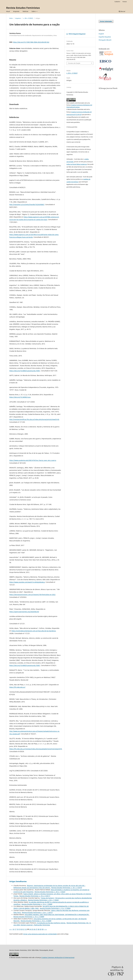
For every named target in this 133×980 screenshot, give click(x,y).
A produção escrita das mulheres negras (51, 923)
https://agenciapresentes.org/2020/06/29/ (24, 612)
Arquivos (16, 11)
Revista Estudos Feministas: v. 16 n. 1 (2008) (37, 904)
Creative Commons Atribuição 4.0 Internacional (58, 957)
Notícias (25, 11)
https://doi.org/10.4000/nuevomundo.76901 (25, 371)
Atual (8, 11)
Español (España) (105, 37)
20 (22, 929)
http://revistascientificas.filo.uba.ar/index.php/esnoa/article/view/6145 (34, 419)
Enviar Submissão (106, 21)
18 (18, 929)
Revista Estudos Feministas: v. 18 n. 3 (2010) (67, 888)
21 (24, 929)
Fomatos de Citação (74, 63)
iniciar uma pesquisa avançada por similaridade (40, 934)
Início (11, 18)
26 (34, 929)
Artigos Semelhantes (18, 881)
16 (14, 929)
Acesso (125, 2)
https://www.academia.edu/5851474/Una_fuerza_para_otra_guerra (33, 460)
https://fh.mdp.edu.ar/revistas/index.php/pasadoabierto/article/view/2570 (36, 749)
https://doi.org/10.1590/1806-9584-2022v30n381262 (31, 42)
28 (38, 929)
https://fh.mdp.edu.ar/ (17, 687)
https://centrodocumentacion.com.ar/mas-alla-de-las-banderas (34, 631)
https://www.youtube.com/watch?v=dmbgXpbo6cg (27, 582)
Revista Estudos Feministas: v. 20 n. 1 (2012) (37, 912)
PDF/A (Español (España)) (77, 34)
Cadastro (117, 2)
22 (26, 929)
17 (16, 929)
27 (36, 929)
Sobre (34, 11)
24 (30, 929)
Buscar (122, 11)
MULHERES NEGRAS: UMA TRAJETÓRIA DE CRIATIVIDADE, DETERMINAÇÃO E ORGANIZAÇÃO (57, 915)
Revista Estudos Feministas (23, 8)
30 (43, 929)
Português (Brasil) (105, 40)
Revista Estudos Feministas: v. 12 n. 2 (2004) (55, 908)
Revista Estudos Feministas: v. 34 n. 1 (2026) (50, 892)
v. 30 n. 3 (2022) (28, 18)
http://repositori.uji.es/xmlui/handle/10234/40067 (27, 205)
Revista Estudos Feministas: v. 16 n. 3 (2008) (29, 917)
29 (41, 929)
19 (20, 929)
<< (10, 929)
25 (32, 929)
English (101, 34)
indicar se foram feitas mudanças (77, 164)
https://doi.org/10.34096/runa (20, 397)
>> (46, 929)
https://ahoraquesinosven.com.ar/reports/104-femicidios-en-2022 (32, 595)
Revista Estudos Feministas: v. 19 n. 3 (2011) (35, 896)
